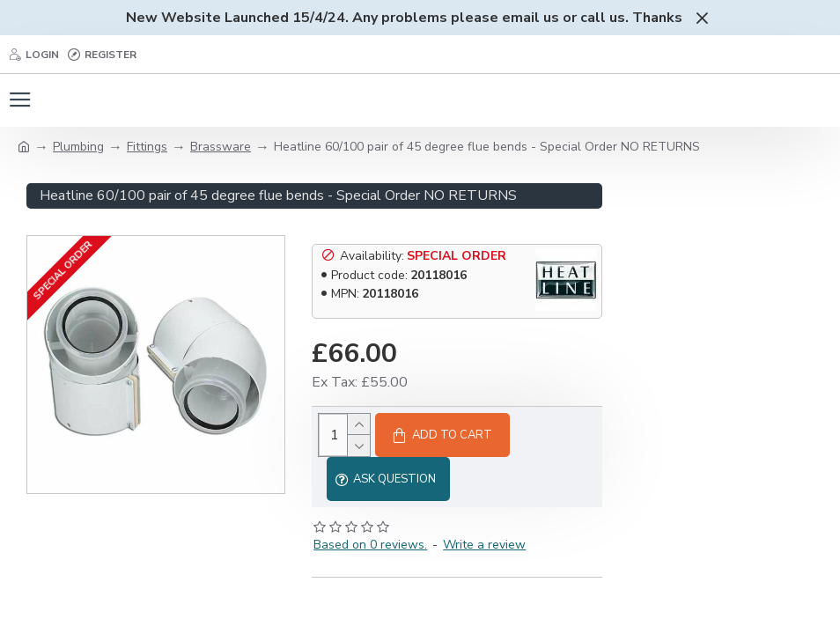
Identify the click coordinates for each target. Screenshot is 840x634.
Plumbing (78, 147)
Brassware (221, 147)
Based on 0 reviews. (370, 545)
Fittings (147, 147)
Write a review (484, 545)
